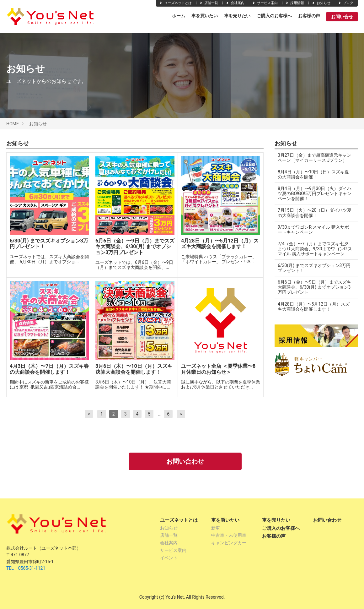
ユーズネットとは (175, 3)
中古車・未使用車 (229, 535)
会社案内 (235, 3)
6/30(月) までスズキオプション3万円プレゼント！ (314, 268)
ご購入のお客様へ (274, 16)
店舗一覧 (209, 3)
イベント (169, 558)
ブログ (346, 3)
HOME (13, 124)
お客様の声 (309, 16)
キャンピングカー (229, 543)
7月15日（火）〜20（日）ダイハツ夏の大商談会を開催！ (312, 213)
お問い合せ (342, 17)
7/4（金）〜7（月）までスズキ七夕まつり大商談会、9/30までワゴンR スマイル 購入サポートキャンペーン (313, 249)
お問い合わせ (185, 461)
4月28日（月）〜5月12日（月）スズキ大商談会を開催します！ (314, 307)
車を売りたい (237, 16)
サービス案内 (265, 3)
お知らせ (321, 3)
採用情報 (295, 3)
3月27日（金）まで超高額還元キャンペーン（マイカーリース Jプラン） (314, 158)
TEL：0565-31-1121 (26, 568)
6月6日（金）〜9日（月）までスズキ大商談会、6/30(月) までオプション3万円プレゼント (314, 287)
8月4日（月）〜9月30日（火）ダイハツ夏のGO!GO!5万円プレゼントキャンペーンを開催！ (312, 193)
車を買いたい (205, 16)
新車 (216, 528)
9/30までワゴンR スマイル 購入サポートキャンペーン (313, 230)
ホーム (179, 16)
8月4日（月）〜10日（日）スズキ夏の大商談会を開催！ (313, 174)
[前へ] (89, 414)
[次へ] (181, 414)
